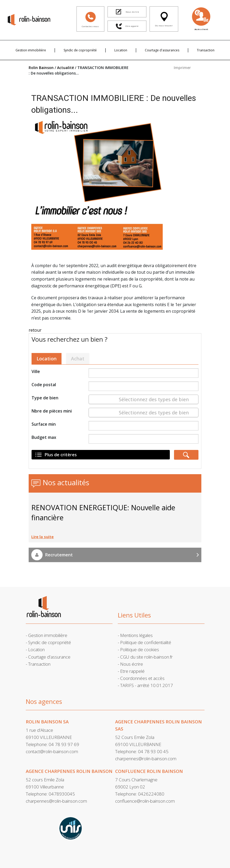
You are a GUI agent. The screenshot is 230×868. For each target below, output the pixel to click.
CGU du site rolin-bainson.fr (146, 657)
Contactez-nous (90, 19)
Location (121, 50)
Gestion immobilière (31, 50)
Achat (78, 359)
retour (35, 330)
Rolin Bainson (41, 68)
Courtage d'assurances (162, 50)
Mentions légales (136, 635)
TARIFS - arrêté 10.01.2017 (147, 685)
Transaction (206, 50)
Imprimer (182, 68)
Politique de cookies (140, 649)
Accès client (201, 18)
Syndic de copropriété (80, 50)
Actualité (65, 68)
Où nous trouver (164, 19)
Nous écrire (132, 664)
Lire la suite (42, 537)
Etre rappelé (132, 671)
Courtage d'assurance (49, 657)
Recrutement (115, 555)
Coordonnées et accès (142, 678)
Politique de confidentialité (146, 642)
